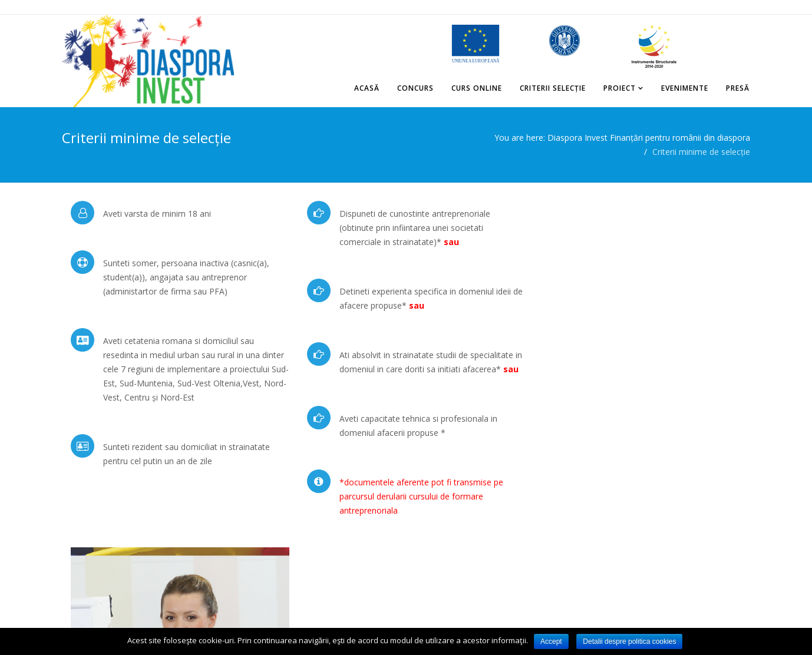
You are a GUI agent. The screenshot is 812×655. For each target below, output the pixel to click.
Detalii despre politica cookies (629, 641)
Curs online (477, 88)
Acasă (367, 88)
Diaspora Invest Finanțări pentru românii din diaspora (649, 138)
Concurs (416, 88)
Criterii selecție (553, 88)
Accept (551, 641)
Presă (738, 88)
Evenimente (685, 88)
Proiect (620, 88)
